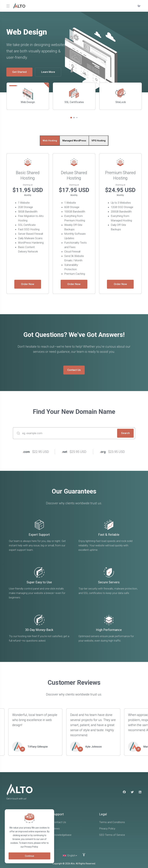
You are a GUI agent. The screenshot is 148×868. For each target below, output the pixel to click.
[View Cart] (139, 6)
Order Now (28, 284)
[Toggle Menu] (8, 6)
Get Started (19, 72)
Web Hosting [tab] (50, 141)
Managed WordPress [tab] (74, 141)
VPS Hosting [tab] (99, 141)
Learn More (48, 72)
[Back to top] (84, 855)
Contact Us (74, 370)
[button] (71, 118)
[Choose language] (70, 856)
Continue (29, 856)
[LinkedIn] (140, 792)
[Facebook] (124, 792)
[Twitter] (132, 792)
